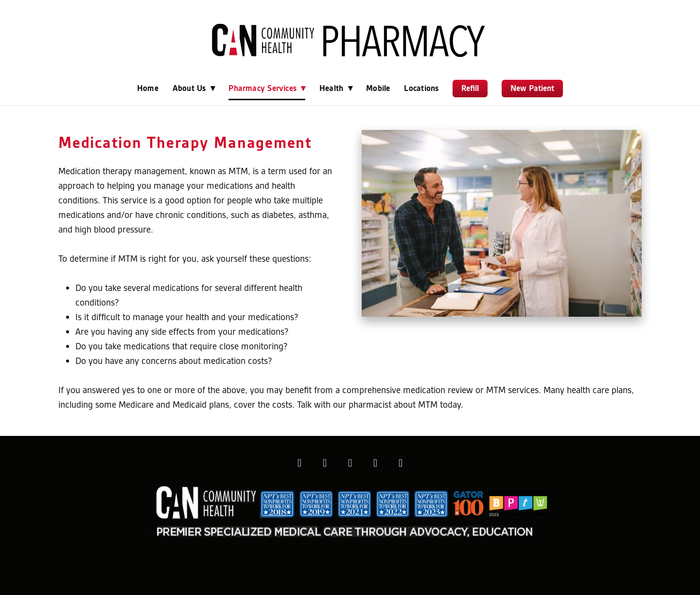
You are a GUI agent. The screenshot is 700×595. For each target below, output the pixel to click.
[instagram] (325, 463)
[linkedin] (375, 463)
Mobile (378, 88)
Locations (421, 88)
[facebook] (299, 463)
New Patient (532, 88)
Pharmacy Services (267, 88)
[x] (350, 463)
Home (148, 88)
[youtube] (401, 463)
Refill (470, 88)
